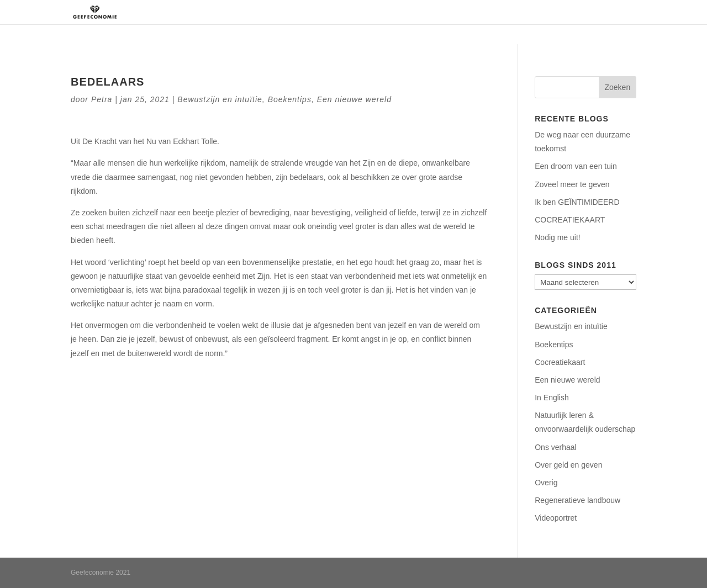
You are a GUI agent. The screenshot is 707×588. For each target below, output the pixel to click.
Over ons (373, 12)
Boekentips (290, 99)
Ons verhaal (555, 447)
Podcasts (541, 12)
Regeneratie (429, 12)
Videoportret (556, 518)
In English (552, 398)
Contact (589, 12)
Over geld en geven (568, 465)
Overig (546, 483)
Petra (102, 99)
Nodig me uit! (557, 237)
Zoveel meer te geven (572, 184)
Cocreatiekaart (560, 362)
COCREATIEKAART (570, 220)
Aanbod (482, 12)
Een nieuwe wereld (354, 99)
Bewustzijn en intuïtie (220, 99)
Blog (627, 12)
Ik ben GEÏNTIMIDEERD (577, 202)
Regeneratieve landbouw (577, 500)
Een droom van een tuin (576, 166)
